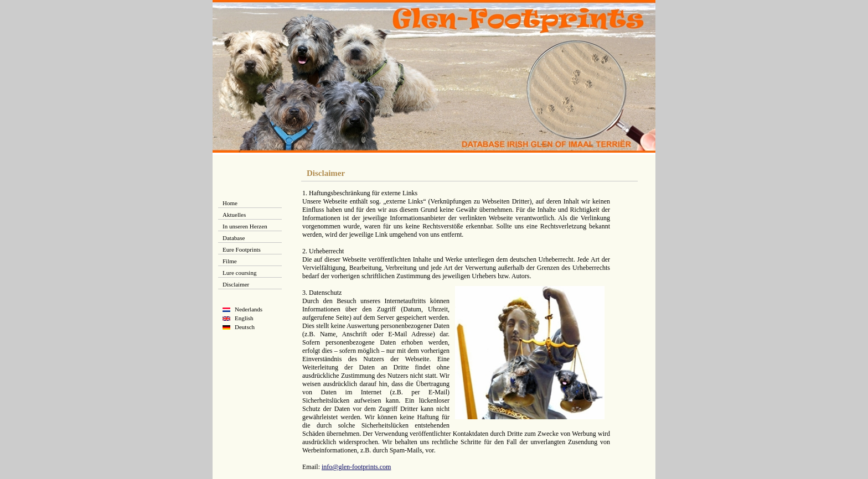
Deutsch (245, 327)
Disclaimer (236, 284)
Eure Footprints (242, 249)
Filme (230, 261)
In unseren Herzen (245, 226)
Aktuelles (234, 215)
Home (230, 203)
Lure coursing (239, 273)
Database (234, 238)
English (244, 318)
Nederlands (249, 309)
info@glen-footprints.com (356, 467)
